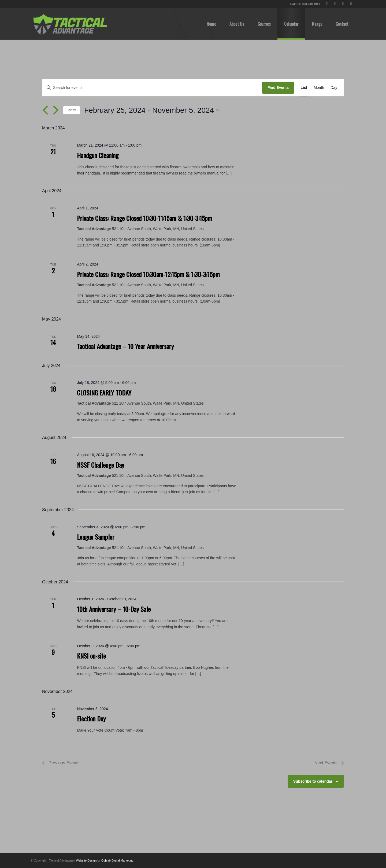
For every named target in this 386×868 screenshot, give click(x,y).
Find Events (278, 88)
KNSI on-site (91, 656)
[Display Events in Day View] (334, 88)
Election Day (91, 718)
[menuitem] (211, 24)
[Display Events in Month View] (319, 88)
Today (72, 110)
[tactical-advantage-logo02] (70, 24)
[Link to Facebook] (335, 4)
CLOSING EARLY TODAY (104, 393)
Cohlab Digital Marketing (117, 860)
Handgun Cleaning (98, 155)
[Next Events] (56, 110)
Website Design (86, 860)
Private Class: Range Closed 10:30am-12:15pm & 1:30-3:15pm (148, 274)
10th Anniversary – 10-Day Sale (114, 609)
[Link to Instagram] (351, 4)
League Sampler (96, 537)
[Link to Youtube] (343, 4)
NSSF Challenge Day (101, 465)
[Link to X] (327, 4)
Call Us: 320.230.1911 (305, 4)
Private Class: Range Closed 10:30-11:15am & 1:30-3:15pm (144, 218)
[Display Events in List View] (304, 88)
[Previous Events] (45, 110)
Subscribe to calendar (313, 781)
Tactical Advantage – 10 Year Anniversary (125, 346)
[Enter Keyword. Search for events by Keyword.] (152, 88)
